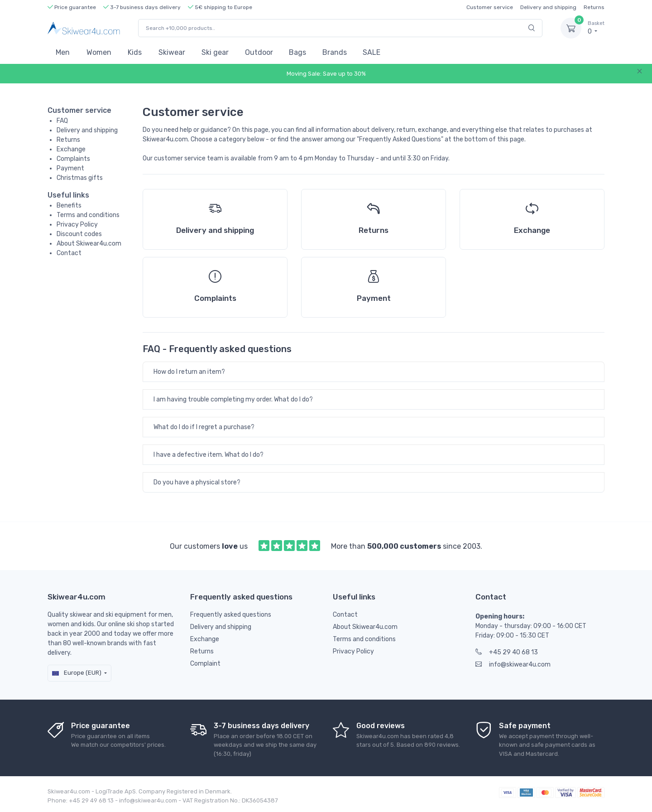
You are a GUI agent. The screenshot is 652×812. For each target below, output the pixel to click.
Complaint (205, 664)
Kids (135, 52)
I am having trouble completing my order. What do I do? (233, 399)
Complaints (73, 159)
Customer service (490, 7)
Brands (335, 52)
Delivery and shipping (548, 7)
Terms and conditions (88, 215)
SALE (372, 52)
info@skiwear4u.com (513, 665)
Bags (297, 52)
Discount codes (79, 234)
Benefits (69, 205)
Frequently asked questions (231, 615)
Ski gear (215, 52)
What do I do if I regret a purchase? (204, 427)
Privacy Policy (77, 225)
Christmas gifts (80, 178)
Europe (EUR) (77, 673)
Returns (594, 7)
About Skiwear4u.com (89, 244)
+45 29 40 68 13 (507, 652)
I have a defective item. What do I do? (209, 455)
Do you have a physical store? (197, 482)
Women (99, 52)
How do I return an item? (189, 372)
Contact (69, 253)
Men (63, 52)
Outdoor (259, 52)
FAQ (62, 121)
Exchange (71, 149)
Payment (70, 168)
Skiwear (172, 52)
